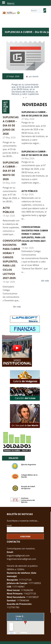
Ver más (17, 307)
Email (9, 526)
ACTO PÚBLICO (30, 191)
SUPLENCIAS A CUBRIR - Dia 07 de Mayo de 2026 (11, 171)
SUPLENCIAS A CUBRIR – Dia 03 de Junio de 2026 (11, 125)
